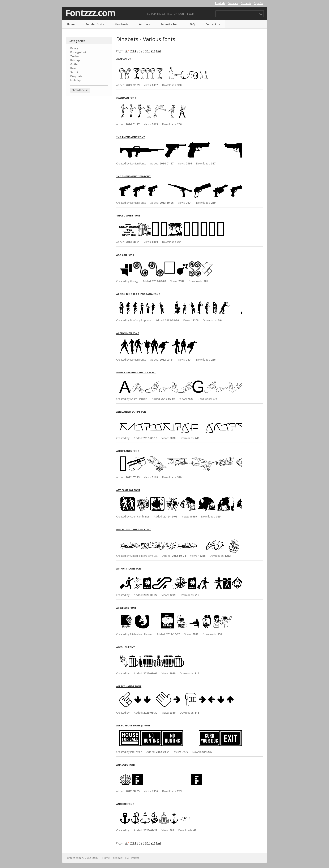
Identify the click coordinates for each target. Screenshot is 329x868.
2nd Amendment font (131, 137)
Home (71, 24)
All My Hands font (129, 686)
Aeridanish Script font (132, 412)
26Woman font (126, 98)
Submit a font (170, 24)
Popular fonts (95, 24)
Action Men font (128, 333)
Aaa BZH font (125, 255)
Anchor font (125, 804)
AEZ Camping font (128, 490)
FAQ (192, 24)
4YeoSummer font (128, 216)
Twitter (135, 858)
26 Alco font (125, 59)
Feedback (117, 858)
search (261, 14)
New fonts (121, 24)
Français (233, 3)
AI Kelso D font (126, 608)
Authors (144, 24)
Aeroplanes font (128, 451)
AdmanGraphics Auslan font (136, 372)
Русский (246, 3)
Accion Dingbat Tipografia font (138, 294)
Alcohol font (126, 647)
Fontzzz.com (90, 13)
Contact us (213, 24)
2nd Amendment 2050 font (133, 176)
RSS (127, 858)
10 (149, 51)
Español (259, 3)
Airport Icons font (129, 569)
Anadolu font (126, 765)
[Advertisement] (89, 167)
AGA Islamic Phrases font (134, 529)
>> (126, 51)
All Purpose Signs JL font (133, 725)
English (220, 3)
